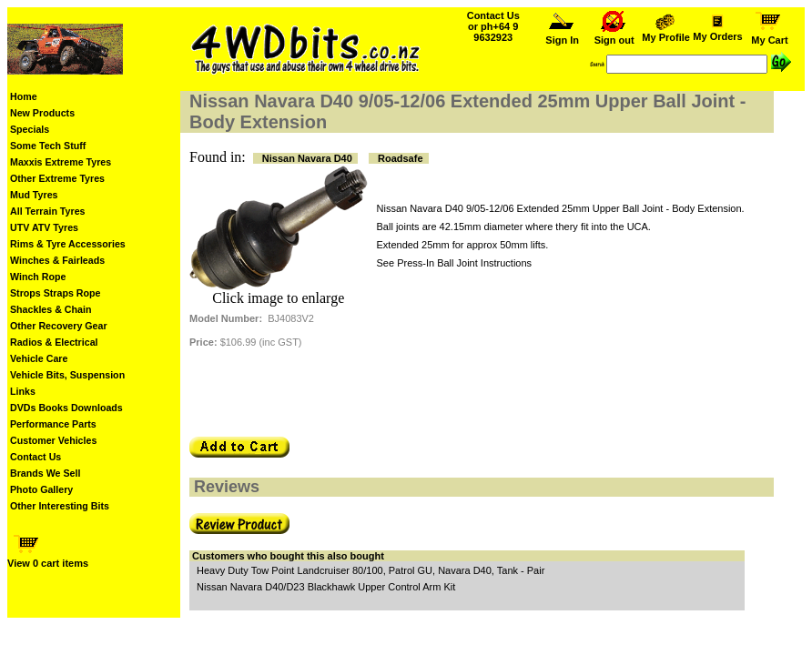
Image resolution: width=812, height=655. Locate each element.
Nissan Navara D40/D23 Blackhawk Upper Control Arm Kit (326, 587)
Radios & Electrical (54, 342)
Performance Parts (53, 424)
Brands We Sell (45, 473)
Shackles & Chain (51, 309)
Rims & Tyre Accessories (68, 244)
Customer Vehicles (53, 440)
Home (24, 96)
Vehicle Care (39, 358)
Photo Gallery (41, 489)
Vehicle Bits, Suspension (67, 375)
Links (23, 391)
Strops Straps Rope (55, 293)
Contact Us (36, 457)
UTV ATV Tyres (44, 227)
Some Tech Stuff (48, 146)
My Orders (718, 32)
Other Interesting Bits (60, 506)
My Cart (770, 35)
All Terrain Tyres (48, 211)
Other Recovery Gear (59, 326)
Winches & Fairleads (57, 260)
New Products (42, 113)
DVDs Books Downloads (66, 408)
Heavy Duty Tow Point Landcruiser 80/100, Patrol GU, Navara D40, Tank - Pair (370, 570)
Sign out (614, 35)
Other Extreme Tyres (57, 178)
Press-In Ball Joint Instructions (464, 263)
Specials (30, 129)
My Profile (666, 33)
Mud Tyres (34, 195)
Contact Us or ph (493, 26)
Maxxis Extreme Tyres (61, 162)
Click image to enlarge (278, 298)
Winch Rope (38, 277)
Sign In (563, 35)
